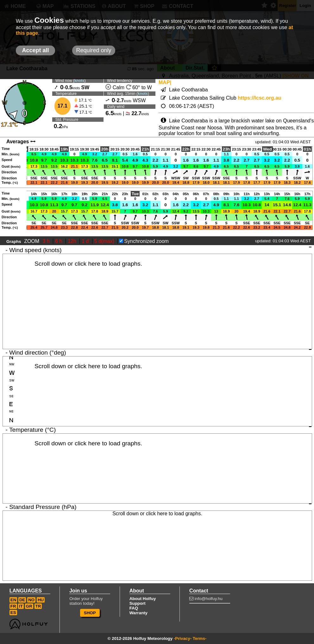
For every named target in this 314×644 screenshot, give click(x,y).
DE (22, 600)
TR (38, 606)
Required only (94, 50)
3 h (47, 241)
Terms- (200, 638)
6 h (59, 241)
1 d (86, 241)
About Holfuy (143, 599)
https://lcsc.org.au (260, 98)
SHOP (90, 613)
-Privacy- (183, 638)
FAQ (134, 608)
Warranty (138, 613)
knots (79, 81)
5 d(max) (105, 241)
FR (13, 606)
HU (41, 600)
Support (138, 603)
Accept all (35, 50)
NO (31, 600)
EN (13, 600)
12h (73, 241)
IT (21, 606)
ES (13, 613)
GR (29, 606)
